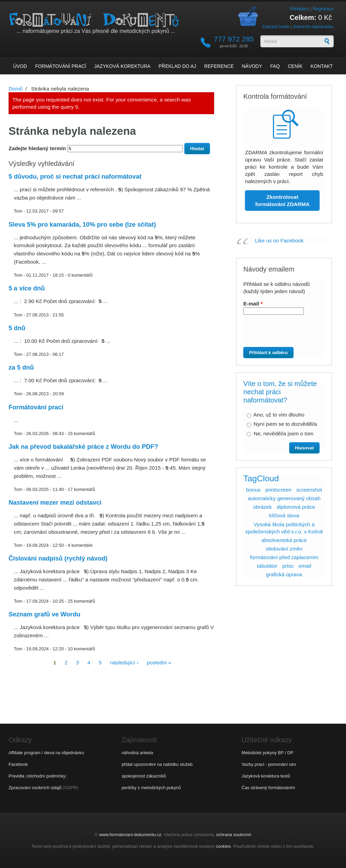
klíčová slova (284, 515)
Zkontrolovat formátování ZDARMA (282, 201)
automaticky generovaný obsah (284, 498)
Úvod (20, 66)
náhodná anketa (137, 753)
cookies (223, 846)
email (305, 566)
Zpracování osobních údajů (35, 788)
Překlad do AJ (177, 66)
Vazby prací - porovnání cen (269, 764)
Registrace (323, 9)
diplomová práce (296, 507)
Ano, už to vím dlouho (279, 415)
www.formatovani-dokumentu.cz (130, 835)
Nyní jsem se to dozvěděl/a (285, 424)
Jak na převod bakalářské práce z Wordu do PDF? (83, 447)
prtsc (288, 566)
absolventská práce (284, 540)
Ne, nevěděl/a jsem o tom (284, 433)
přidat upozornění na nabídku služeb (157, 764)
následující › (124, 662)
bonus (254, 490)
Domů (16, 89)
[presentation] (282, 334)
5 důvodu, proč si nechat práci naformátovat (75, 176)
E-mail (253, 304)
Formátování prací (60, 66)
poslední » (159, 662)
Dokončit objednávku (313, 27)
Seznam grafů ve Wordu (45, 614)
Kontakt (322, 66)
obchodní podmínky (46, 776)
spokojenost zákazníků (144, 776)
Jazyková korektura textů (266, 776)
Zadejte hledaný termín (38, 148)
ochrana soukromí (234, 835)
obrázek (262, 507)
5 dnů (17, 328)
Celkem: (303, 17)
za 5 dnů (21, 367)
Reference (219, 66)
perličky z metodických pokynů (151, 788)
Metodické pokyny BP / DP (267, 753)
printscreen (279, 490)
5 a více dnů (27, 288)
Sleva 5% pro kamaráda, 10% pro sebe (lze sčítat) (82, 224)
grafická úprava (284, 574)
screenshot (309, 490)
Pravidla (16, 776)
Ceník (295, 66)
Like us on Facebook (279, 240)
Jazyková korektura (122, 66)
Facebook (18, 764)
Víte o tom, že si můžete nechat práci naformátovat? (280, 392)
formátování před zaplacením (284, 557)
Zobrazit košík (276, 27)
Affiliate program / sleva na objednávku (46, 753)
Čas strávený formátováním (268, 788)
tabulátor (267, 566)
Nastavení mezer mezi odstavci (55, 502)
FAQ (275, 66)
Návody (252, 66)
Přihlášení (299, 9)
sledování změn (284, 549)
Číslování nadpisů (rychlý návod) (58, 558)
